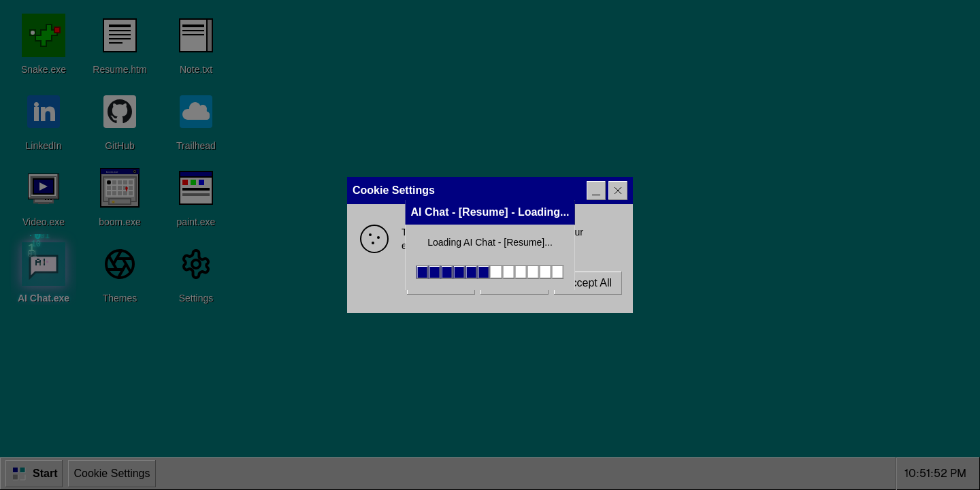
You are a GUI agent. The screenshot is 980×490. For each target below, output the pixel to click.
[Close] (618, 191)
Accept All (588, 283)
